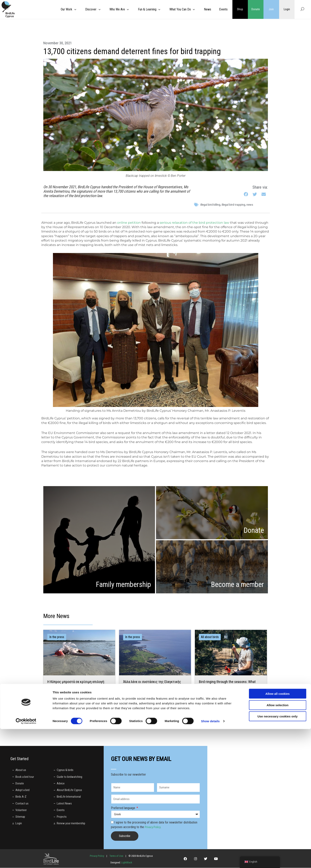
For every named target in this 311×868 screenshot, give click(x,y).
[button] (246, 195)
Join (271, 9)
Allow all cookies (278, 833)
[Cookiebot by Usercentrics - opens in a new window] (26, 860)
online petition (129, 223)
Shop (240, 9)
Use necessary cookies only (278, 855)
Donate (256, 9)
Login (287, 9)
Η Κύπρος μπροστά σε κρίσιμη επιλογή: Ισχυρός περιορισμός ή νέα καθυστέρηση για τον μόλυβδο (77, 686)
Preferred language (123, 808)
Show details (210, 860)
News (250, 205)
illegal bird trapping (233, 205)
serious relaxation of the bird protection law (194, 223)
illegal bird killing (210, 205)
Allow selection (277, 844)
